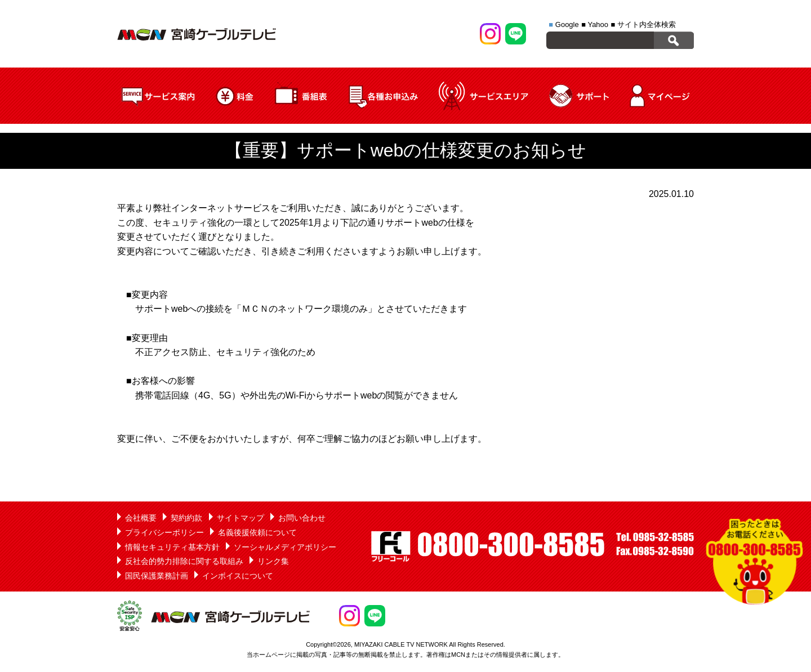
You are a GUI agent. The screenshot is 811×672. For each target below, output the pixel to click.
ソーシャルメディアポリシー (285, 547)
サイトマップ (240, 518)
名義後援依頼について (257, 532)
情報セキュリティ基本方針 (172, 547)
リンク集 (273, 561)
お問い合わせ (302, 518)
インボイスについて (238, 576)
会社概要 (141, 518)
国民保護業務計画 (157, 576)
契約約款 (186, 518)
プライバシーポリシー (164, 532)
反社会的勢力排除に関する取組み (184, 561)
